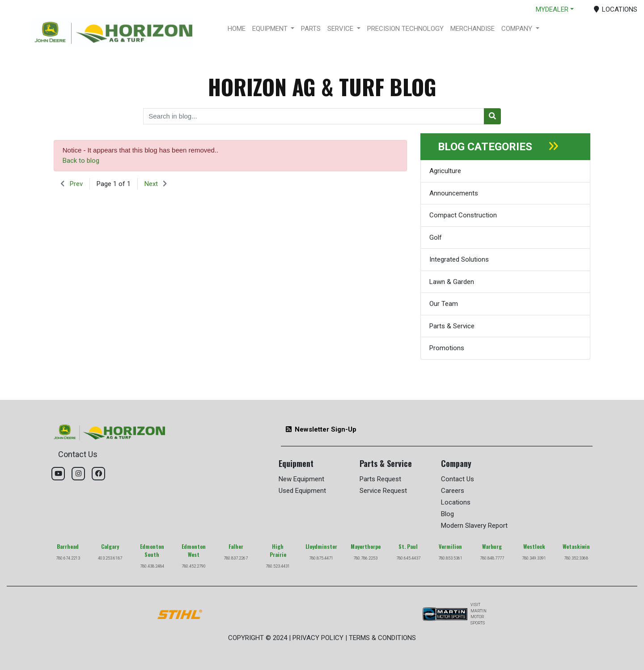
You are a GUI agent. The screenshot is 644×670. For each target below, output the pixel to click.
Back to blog (81, 161)
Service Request (383, 491)
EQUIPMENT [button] (271, 29)
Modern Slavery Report (474, 526)
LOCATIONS (616, 9)
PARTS (311, 29)
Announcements (454, 193)
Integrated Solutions (459, 259)
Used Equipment (302, 491)
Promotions (447, 348)
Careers (453, 491)
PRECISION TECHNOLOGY (405, 29)
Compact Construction (463, 215)
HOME (237, 29)
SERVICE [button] (341, 29)
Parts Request (380, 479)
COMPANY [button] (518, 29)
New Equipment (301, 479)
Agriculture (445, 171)
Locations (456, 502)
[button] (72, 184)
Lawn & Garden (452, 282)
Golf (436, 237)
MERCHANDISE (472, 29)
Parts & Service (452, 326)
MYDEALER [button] (552, 9)
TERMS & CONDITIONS (382, 638)
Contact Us (458, 479)
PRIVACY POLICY (318, 638)
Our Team (444, 304)
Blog (447, 514)
